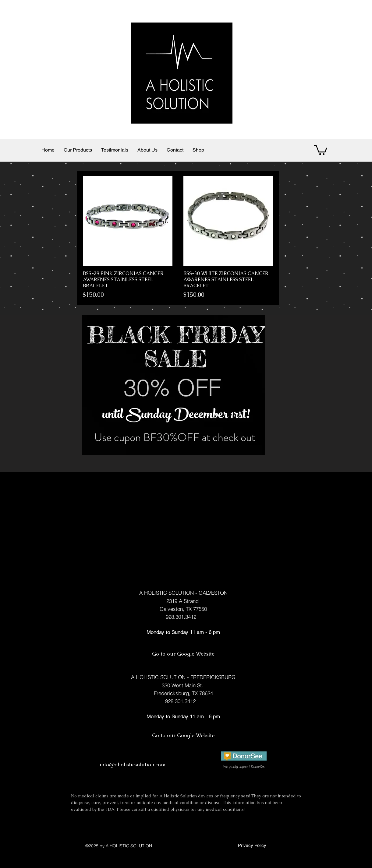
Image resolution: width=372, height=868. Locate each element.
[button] (321, 149)
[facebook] (249, 774)
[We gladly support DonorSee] (244, 767)
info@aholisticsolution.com (133, 765)
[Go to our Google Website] (183, 654)
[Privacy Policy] (251, 845)
